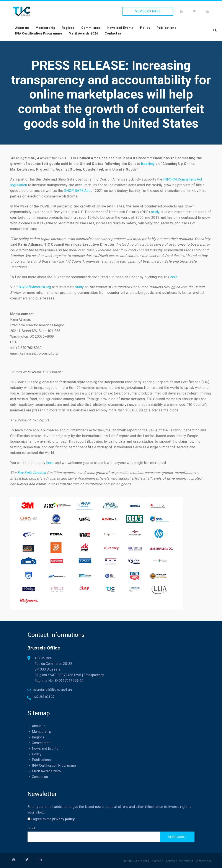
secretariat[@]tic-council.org (53, 690)
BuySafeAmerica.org (35, 287)
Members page (148, 11)
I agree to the (51, 819)
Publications (166, 28)
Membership (45, 28)
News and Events (121, 28)
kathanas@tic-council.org (39, 353)
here (50, 463)
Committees (91, 28)
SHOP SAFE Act (77, 191)
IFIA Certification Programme (39, 33)
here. (174, 277)
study (155, 212)
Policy (145, 28)
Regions (68, 28)
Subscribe (177, 837)
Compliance (203, 861)
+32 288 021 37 (44, 697)
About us (22, 28)
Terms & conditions (180, 861)
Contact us (113, 33)
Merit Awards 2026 (83, 33)
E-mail (31, 828)
